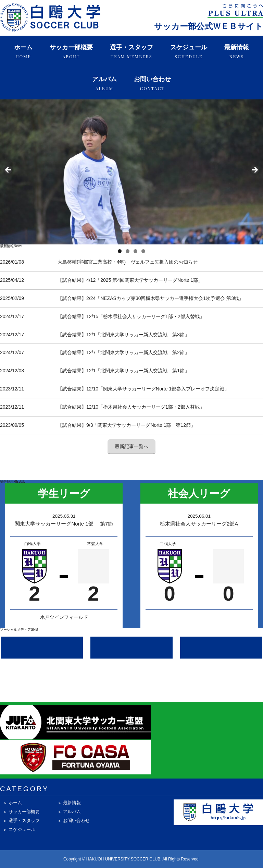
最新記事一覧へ (131, 446)
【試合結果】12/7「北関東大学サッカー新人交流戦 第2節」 (123, 352)
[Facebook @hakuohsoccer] (221, 648)
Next (254, 170)
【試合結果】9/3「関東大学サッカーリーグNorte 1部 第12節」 (127, 425)
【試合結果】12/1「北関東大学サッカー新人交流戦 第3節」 (123, 335)
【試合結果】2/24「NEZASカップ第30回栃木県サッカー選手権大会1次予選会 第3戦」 (151, 298)
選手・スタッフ (131, 52)
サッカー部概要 (71, 52)
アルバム (104, 83)
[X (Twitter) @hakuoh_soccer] (131, 648)
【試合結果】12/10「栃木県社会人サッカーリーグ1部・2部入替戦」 (131, 407)
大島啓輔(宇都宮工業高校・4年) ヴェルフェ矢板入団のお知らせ (128, 262)
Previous (9, 170)
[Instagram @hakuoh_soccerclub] (42, 648)
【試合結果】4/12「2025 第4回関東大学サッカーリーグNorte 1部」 (130, 280)
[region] (131, 172)
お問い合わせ (152, 83)
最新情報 (237, 52)
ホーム (23, 52)
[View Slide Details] (131, 172)
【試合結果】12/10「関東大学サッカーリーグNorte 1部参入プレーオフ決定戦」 (143, 389)
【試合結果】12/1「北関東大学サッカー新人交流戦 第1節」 (123, 371)
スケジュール (189, 52)
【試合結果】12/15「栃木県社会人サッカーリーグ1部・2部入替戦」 (131, 316)
